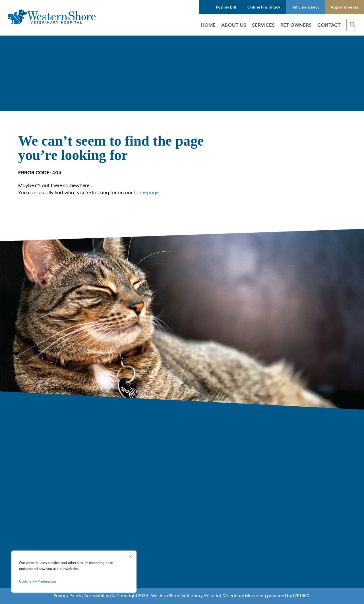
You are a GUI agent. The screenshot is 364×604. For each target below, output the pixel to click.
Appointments (345, 7)
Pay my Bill (226, 7)
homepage (146, 193)
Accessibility (97, 596)
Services (263, 25)
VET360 (301, 596)
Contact (329, 25)
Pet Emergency (305, 7)
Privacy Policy (68, 596)
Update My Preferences (38, 582)
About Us (234, 25)
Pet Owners (296, 25)
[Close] (131, 555)
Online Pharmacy (264, 7)
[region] (74, 572)
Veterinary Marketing (245, 596)
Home (208, 25)
